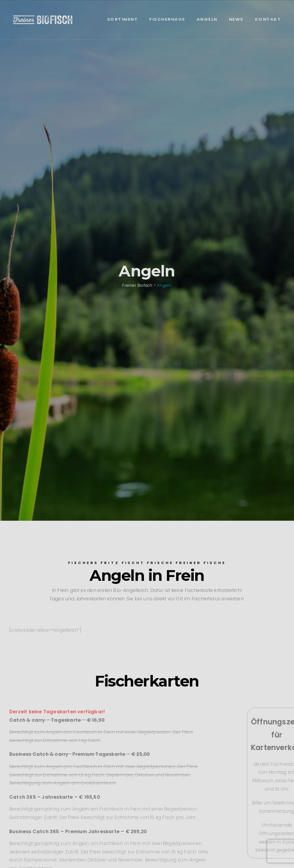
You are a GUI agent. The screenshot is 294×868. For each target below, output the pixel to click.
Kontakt (268, 19)
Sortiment (123, 19)
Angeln (207, 19)
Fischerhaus (167, 19)
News (236, 19)
